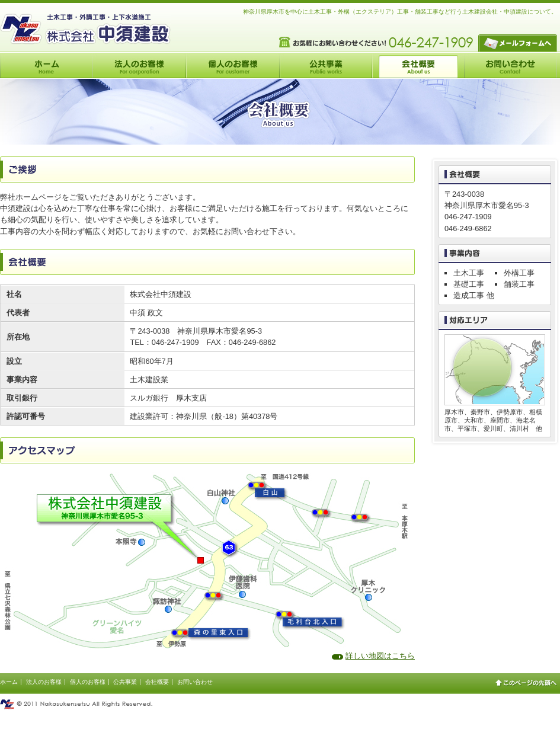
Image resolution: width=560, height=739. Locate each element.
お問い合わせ (195, 682)
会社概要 (157, 682)
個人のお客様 (88, 682)
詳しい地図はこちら (380, 656)
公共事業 (125, 682)
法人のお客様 (44, 682)
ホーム (9, 682)
